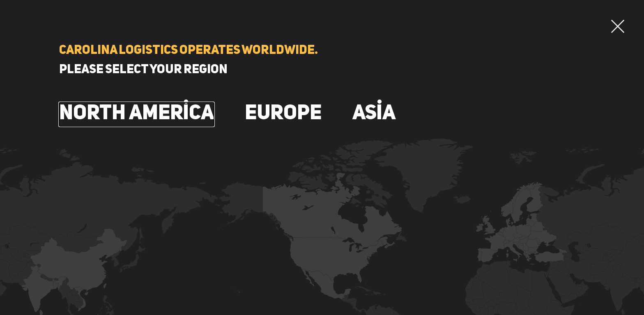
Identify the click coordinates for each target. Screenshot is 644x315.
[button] (618, 26)
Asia (374, 114)
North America (137, 114)
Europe (283, 114)
